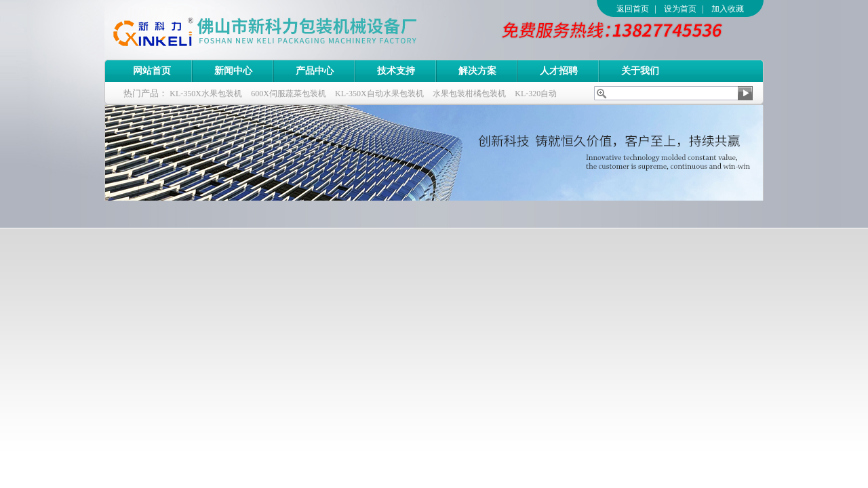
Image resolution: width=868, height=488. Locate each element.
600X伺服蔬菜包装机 (289, 94)
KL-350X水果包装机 (206, 94)
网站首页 (152, 71)
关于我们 (640, 71)
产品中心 (315, 71)
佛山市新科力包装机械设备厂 (291, 30)
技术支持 (396, 71)
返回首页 (633, 9)
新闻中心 (233, 71)
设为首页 (680, 9)
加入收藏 (728, 9)
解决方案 (477, 71)
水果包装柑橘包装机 (469, 94)
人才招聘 (559, 71)
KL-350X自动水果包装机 (379, 94)
